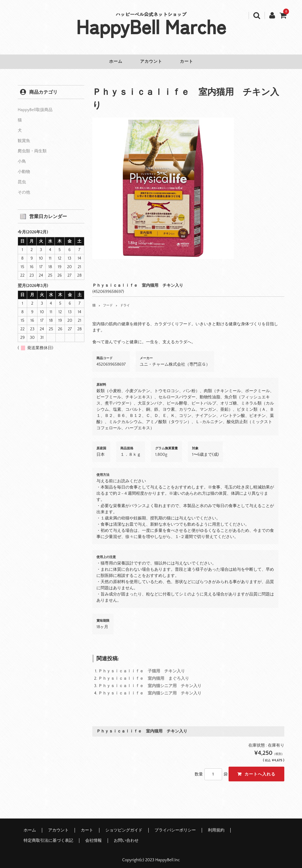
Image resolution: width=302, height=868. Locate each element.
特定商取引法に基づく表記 (48, 836)
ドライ (125, 301)
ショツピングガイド (124, 826)
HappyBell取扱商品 (35, 106)
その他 (24, 188)
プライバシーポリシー (175, 826)
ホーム (112, 62)
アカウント (151, 62)
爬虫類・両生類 (32, 147)
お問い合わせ (126, 836)
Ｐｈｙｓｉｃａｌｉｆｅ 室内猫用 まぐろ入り (144, 674)
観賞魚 (24, 137)
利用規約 (216, 826)
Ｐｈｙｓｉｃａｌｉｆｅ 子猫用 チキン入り (142, 667)
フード (108, 301)
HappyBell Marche (151, 26)
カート (191, 62)
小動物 (24, 168)
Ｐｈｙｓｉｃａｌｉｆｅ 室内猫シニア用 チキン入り (150, 682)
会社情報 (93, 836)
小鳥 (22, 157)
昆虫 (22, 178)
